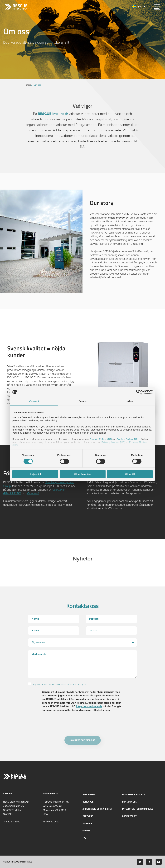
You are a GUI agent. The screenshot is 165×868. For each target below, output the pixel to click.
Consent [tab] (34, 401)
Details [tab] (82, 401)
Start (28, 85)
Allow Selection (83, 474)
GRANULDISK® (12, 493)
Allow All (130, 474)
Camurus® (33, 493)
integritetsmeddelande (89, 706)
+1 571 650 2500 (51, 822)
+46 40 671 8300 (12, 822)
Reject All (35, 474)
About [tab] (131, 401)
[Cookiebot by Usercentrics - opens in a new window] (138, 392)
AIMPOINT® (59, 490)
